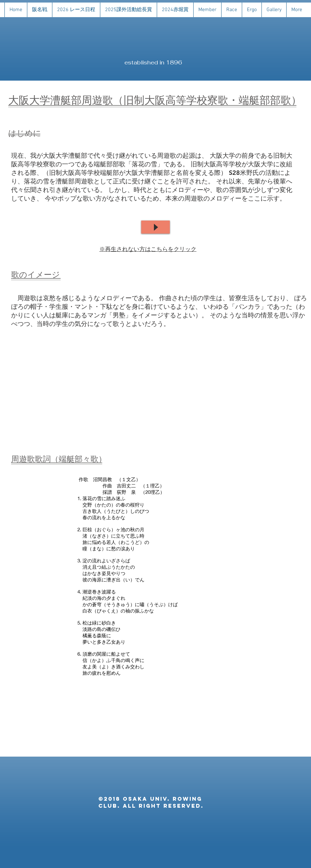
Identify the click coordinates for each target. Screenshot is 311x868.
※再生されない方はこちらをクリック (148, 249)
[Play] (155, 227)
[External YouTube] (156, 391)
